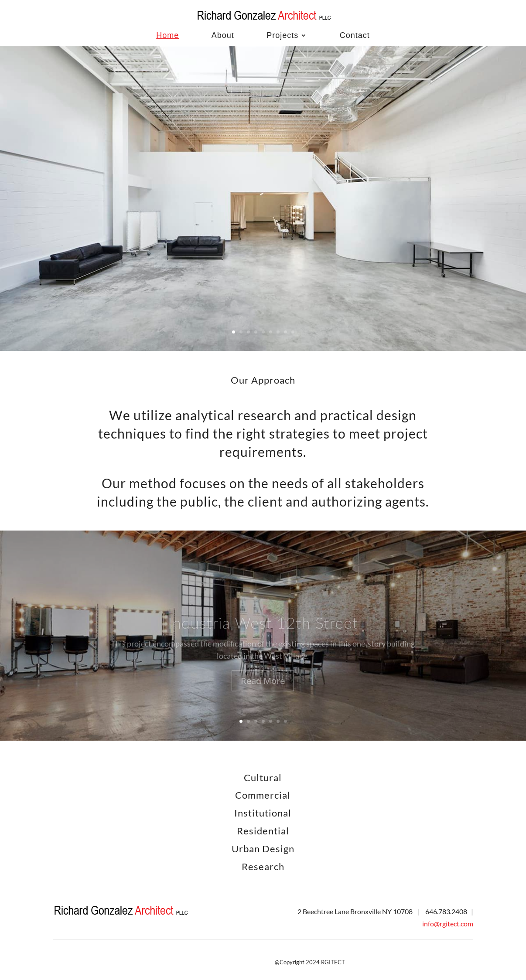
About (223, 36)
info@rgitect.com (448, 924)
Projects (282, 36)
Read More (263, 689)
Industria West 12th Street (263, 631)
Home (167, 36)
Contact (355, 36)
